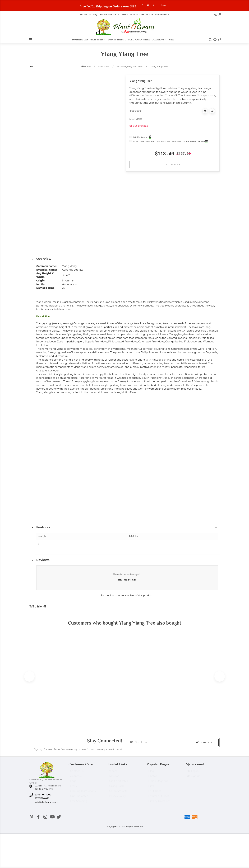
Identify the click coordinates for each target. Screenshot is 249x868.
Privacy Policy (117, 799)
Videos (134, 15)
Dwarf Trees (117, 40)
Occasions (159, 40)
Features (43, 527)
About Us (76, 779)
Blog (151, 773)
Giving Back (162, 15)
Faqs (73, 784)
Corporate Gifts (109, 15)
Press (124, 15)
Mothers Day (80, 40)
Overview (44, 259)
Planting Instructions (83, 794)
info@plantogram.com (46, 803)
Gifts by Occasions (159, 804)
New (172, 40)
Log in (193, 774)
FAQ (95, 15)
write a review (126, 596)
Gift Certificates (119, 784)
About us (85, 15)
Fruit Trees (98, 40)
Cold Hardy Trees (139, 40)
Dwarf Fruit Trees (159, 799)
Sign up (194, 779)
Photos (153, 779)
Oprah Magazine (158, 784)
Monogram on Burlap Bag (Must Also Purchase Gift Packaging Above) (167, 141)
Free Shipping (79, 804)
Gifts (151, 789)
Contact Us (146, 15)
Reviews (114, 779)
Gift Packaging (139, 137)
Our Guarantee (79, 799)
